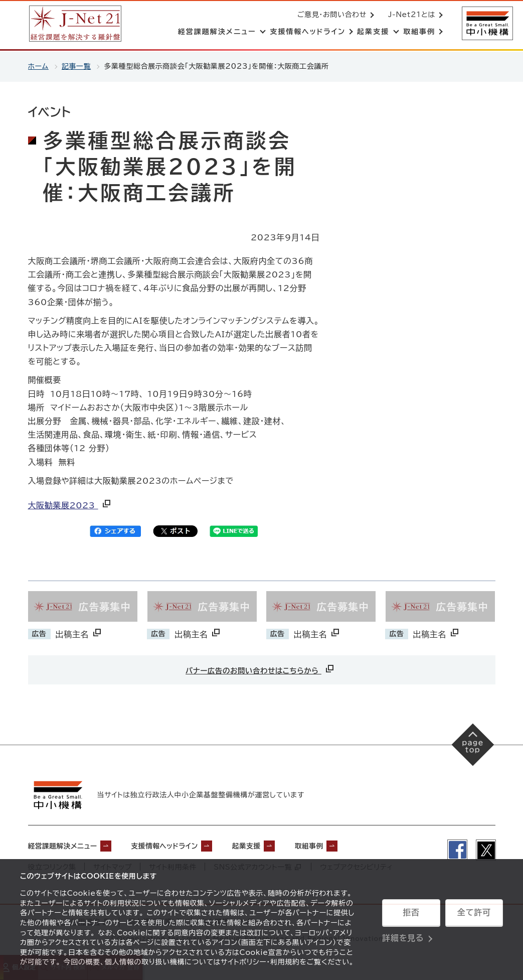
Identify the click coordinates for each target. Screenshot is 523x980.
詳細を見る (403, 937)
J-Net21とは (411, 15)
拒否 (411, 912)
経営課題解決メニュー (68, 847)
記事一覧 (76, 66)
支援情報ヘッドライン (184, 847)
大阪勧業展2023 (70, 505)
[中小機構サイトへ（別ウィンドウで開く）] (487, 24)
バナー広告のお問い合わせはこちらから (260, 669)
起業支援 (276, 847)
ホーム (38, 66)
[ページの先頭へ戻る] (473, 745)
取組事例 (345, 847)
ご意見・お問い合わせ (331, 15)
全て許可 (474, 912)
